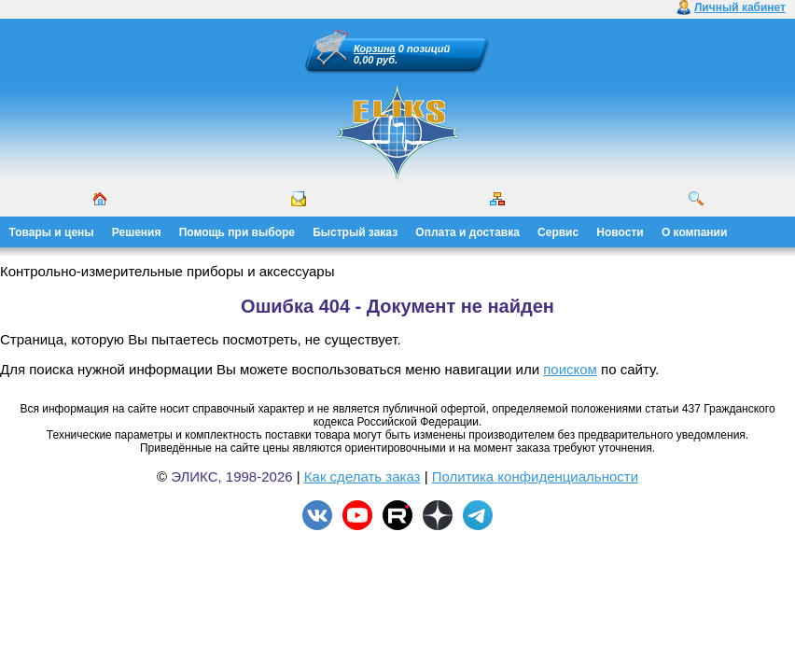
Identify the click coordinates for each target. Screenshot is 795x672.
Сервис (558, 232)
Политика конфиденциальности (535, 476)
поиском (570, 369)
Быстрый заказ (355, 232)
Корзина (375, 49)
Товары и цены (52, 232)
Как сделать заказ (363, 476)
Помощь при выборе (237, 232)
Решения (137, 232)
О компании (695, 232)
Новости (620, 232)
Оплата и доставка (467, 232)
